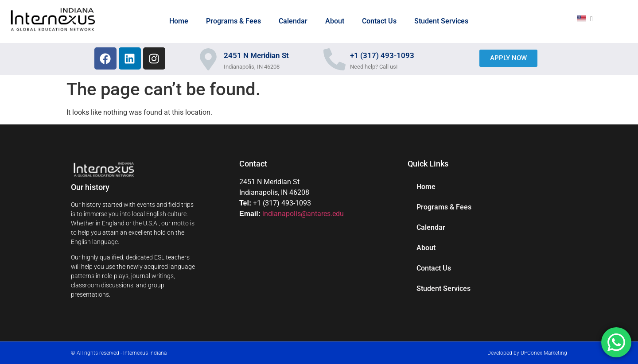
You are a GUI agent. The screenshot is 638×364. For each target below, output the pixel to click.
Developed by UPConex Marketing (527, 353)
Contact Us (379, 21)
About (335, 21)
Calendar (293, 21)
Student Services (441, 21)
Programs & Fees (233, 21)
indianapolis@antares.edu (303, 214)
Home (179, 21)
